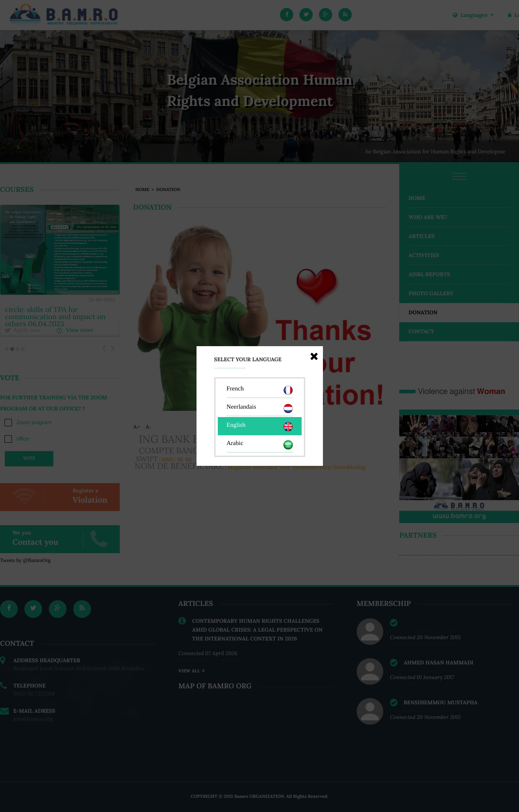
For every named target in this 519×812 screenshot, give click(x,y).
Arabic (260, 445)
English (260, 427)
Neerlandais (260, 408)
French (260, 390)
